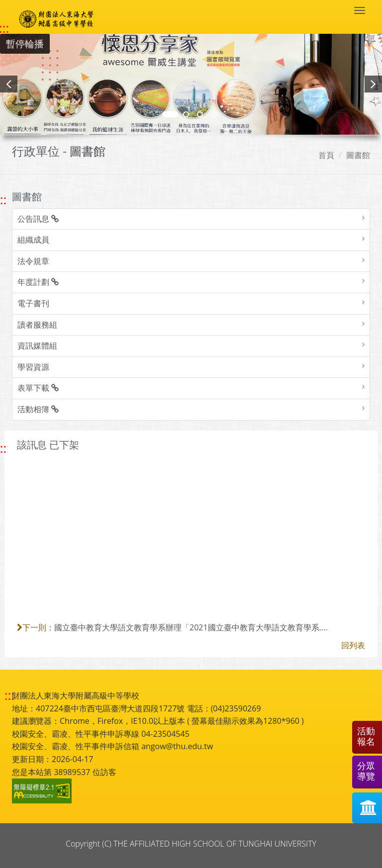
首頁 (326, 155)
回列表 (353, 645)
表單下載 (38, 388)
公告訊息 (38, 219)
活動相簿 (38, 409)
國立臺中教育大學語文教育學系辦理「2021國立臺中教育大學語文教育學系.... (191, 627)
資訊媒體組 (37, 346)
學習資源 (33, 367)
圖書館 (358, 155)
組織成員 (33, 240)
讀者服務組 (37, 325)
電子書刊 (33, 303)
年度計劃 (38, 282)
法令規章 (33, 261)
